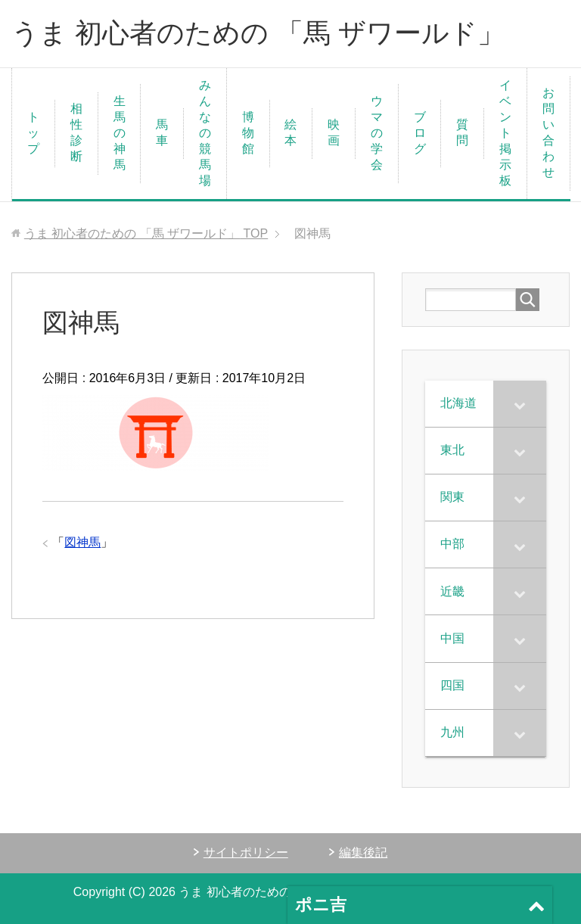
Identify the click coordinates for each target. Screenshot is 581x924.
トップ (33, 133)
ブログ (420, 133)
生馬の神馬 (120, 133)
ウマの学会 (377, 133)
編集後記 (363, 852)
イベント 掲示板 (511, 133)
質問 (462, 132)
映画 (334, 132)
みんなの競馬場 (205, 133)
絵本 (290, 132)
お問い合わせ (548, 132)
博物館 (248, 133)
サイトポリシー (246, 852)
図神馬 (82, 542)
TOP (146, 233)
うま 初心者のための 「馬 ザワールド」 (258, 33)
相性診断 (76, 132)
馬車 (162, 132)
